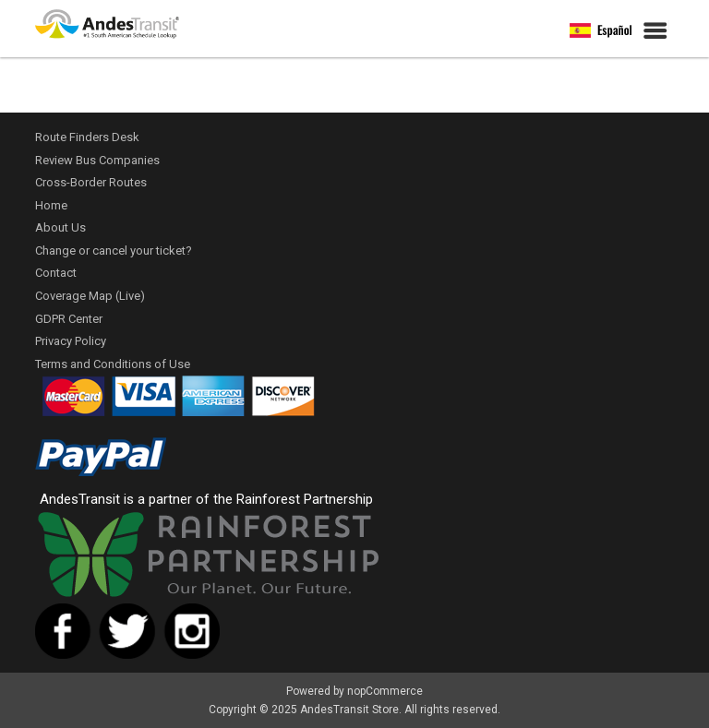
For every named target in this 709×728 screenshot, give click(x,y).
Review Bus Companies (97, 160)
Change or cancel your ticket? (114, 251)
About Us (60, 227)
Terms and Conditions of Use (113, 364)
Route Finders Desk (87, 137)
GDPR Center (69, 319)
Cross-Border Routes (91, 182)
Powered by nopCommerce (354, 691)
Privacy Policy (71, 341)
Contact (56, 273)
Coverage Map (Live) (90, 296)
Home (51, 205)
